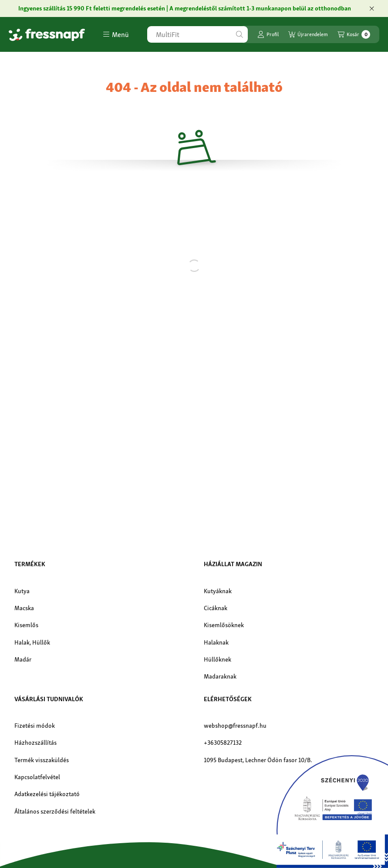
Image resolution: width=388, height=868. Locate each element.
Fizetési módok (35, 726)
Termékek (30, 564)
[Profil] (268, 34)
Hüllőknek (218, 659)
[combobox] (197, 34)
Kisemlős (26, 625)
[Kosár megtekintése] (354, 34)
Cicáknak (216, 608)
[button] (116, 34)
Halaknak (216, 642)
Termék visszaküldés (42, 760)
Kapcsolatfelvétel (37, 777)
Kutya (22, 591)
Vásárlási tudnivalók (49, 699)
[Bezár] (372, 9)
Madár (23, 659)
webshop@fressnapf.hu (235, 726)
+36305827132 (223, 743)
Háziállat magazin (233, 564)
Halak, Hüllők (32, 642)
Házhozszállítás (35, 743)
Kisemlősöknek (224, 625)
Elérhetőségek (228, 699)
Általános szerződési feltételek (55, 811)
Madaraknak (220, 676)
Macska (24, 608)
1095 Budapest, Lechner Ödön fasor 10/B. (258, 760)
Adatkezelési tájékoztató (47, 794)
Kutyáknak (218, 591)
